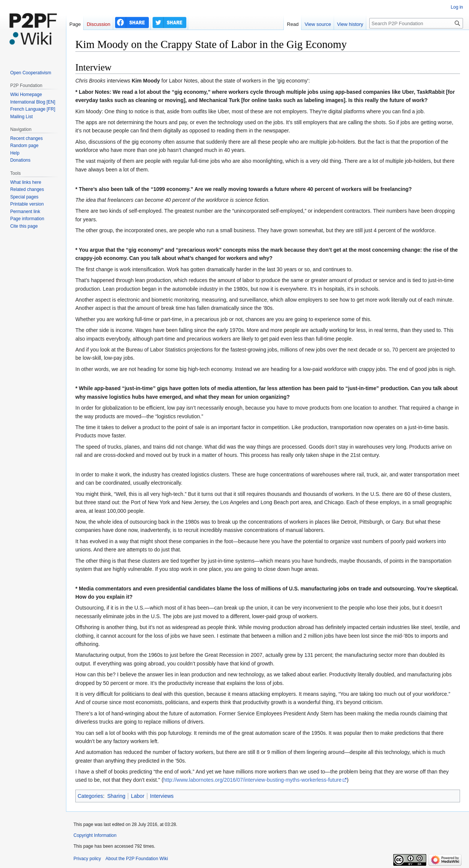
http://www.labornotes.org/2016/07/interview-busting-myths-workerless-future (252, 780)
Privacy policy (87, 859)
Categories (90, 796)
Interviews (162, 796)
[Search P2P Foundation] (416, 23)
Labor (138, 796)
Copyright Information (95, 835)
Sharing (116, 796)
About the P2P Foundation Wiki (137, 859)
